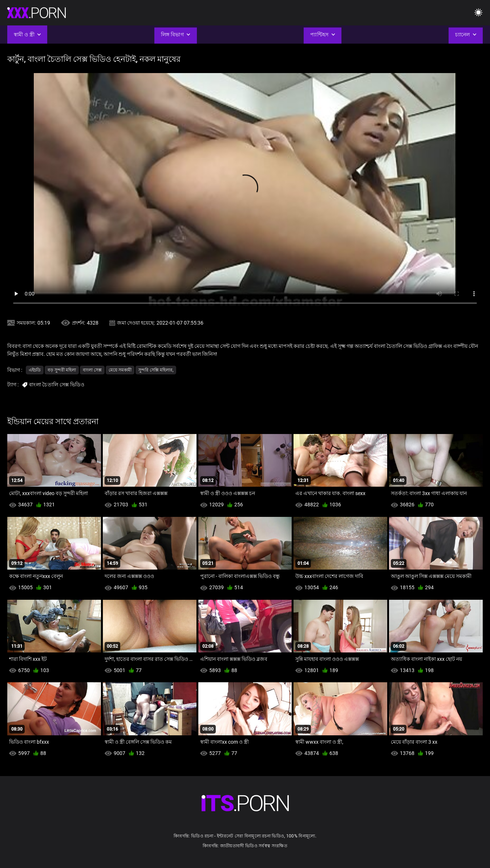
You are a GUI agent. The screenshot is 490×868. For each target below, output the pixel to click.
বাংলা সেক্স (92, 370)
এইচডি (35, 370)
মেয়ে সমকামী (120, 370)
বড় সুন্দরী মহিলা (62, 370)
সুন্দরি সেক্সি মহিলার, (156, 370)
